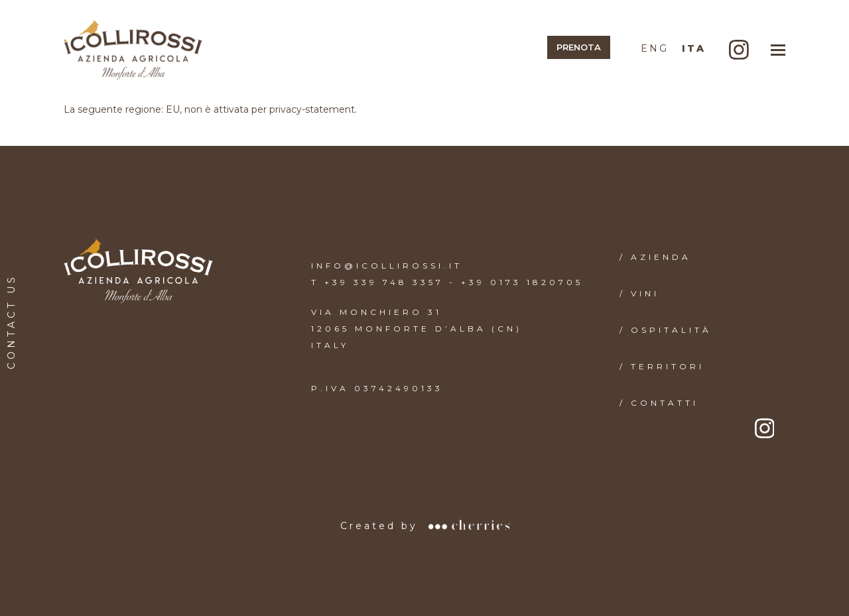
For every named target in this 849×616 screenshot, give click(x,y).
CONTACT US (11, 322)
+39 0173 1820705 (522, 282)
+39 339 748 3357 (384, 282)
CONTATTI (665, 403)
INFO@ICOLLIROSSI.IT (387, 266)
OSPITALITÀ (671, 330)
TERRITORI (668, 366)
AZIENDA (661, 257)
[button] (778, 50)
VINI (645, 293)
